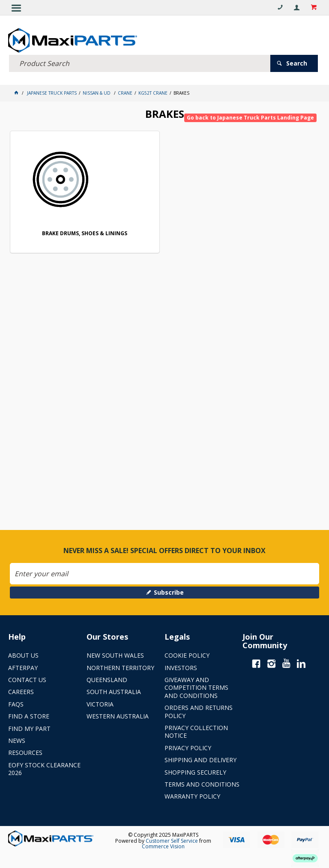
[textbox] (140, 63)
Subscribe (169, 592)
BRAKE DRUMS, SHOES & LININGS (85, 234)
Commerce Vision (163, 846)
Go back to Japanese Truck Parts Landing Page (250, 118)
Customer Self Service (172, 840)
